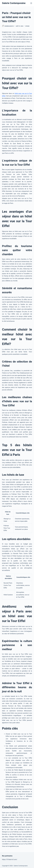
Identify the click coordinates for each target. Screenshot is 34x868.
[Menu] (31, 3)
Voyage (27, 26)
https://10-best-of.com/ (10, 859)
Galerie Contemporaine (14, 3)
